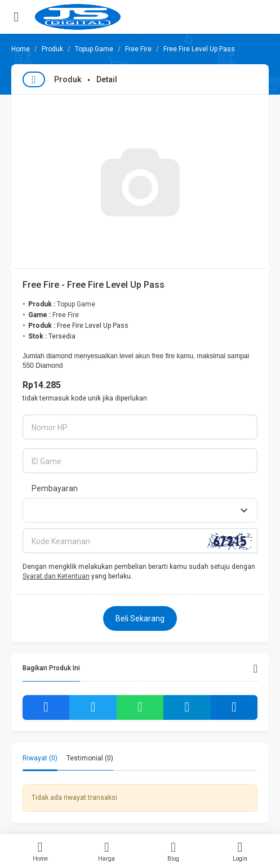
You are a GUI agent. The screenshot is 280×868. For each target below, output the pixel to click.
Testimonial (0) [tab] (90, 758)
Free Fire (138, 49)
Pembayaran (55, 488)
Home (40, 851)
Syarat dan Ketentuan (56, 576)
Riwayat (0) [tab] (40, 758)
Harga (106, 851)
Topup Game (94, 49)
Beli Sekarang (140, 618)
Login (240, 851)
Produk (52, 49)
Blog (174, 851)
